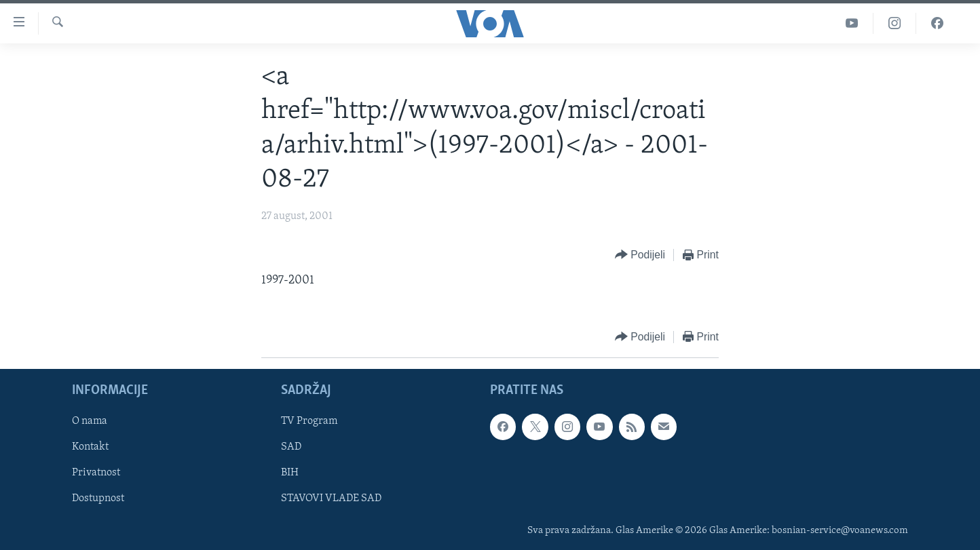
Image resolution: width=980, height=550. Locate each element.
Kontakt (90, 447)
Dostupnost (98, 498)
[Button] (640, 255)
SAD (291, 447)
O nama (90, 421)
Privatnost (96, 473)
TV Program (309, 421)
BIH (290, 473)
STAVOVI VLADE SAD (331, 498)
